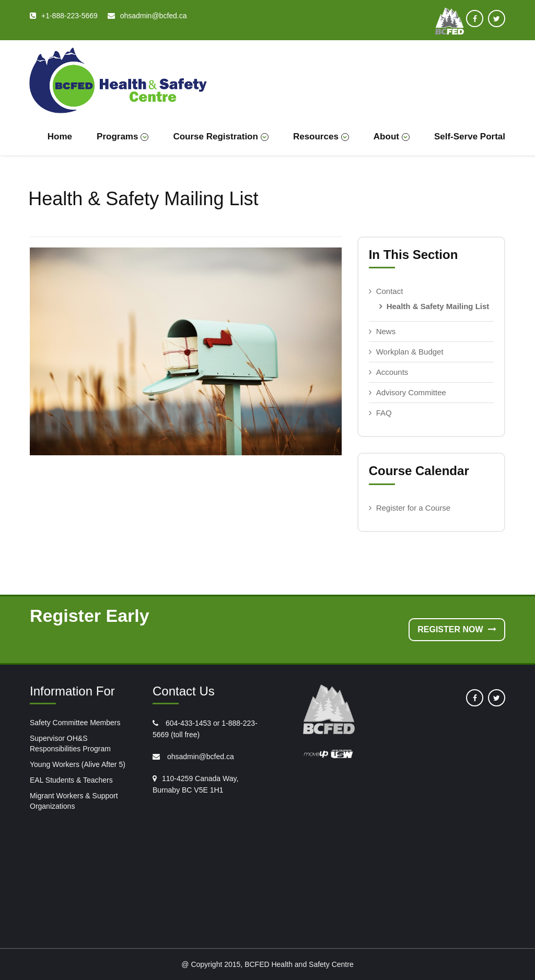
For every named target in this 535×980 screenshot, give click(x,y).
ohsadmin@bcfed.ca (200, 757)
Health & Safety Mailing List (438, 306)
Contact (390, 291)
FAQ (384, 413)
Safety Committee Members (75, 723)
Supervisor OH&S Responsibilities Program (70, 743)
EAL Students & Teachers (71, 780)
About (392, 137)
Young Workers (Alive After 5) (78, 764)
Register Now (457, 629)
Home (60, 137)
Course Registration (220, 137)
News (386, 331)
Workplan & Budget (410, 352)
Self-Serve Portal (470, 137)
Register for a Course (414, 508)
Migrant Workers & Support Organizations (74, 801)
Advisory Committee (411, 392)
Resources (321, 137)
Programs (123, 137)
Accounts (392, 372)
